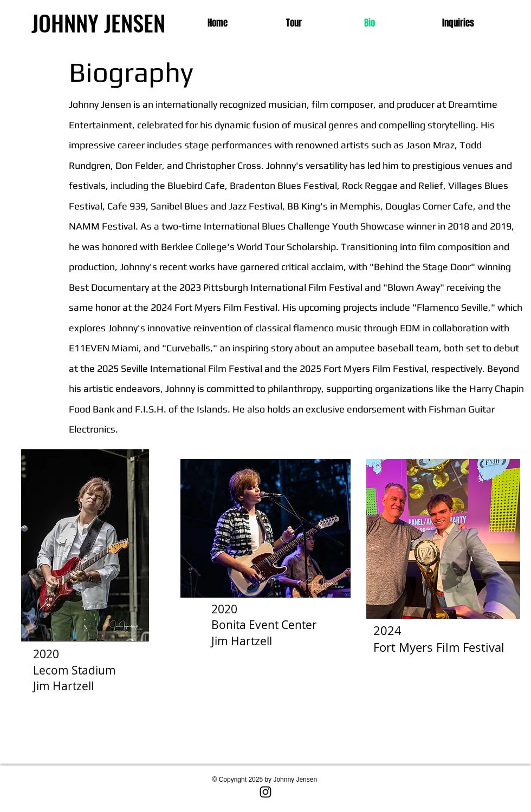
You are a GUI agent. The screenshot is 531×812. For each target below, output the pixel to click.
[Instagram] (265, 792)
